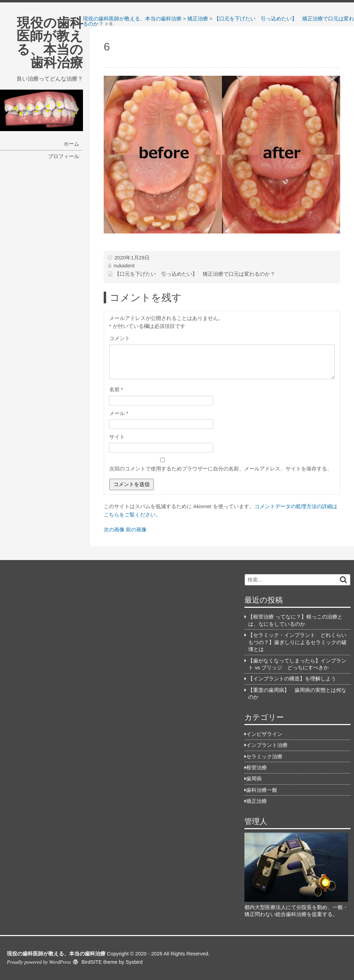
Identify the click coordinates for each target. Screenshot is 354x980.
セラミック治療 (264, 757)
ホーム (71, 144)
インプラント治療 (267, 745)
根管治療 (257, 768)
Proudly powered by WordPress (39, 962)
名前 (116, 390)
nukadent (124, 266)
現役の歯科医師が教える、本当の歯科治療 (50, 43)
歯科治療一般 (262, 790)
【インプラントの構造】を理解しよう (292, 679)
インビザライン (264, 734)
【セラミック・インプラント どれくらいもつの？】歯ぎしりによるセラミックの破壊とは (297, 642)
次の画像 (114, 530)
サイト (117, 437)
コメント (120, 338)
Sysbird (134, 962)
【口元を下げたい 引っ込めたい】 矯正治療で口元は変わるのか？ (195, 274)
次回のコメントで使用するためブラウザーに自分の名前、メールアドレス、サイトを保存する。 (221, 469)
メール (119, 413)
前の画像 (136, 530)
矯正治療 (257, 801)
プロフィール (64, 156)
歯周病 (254, 779)
